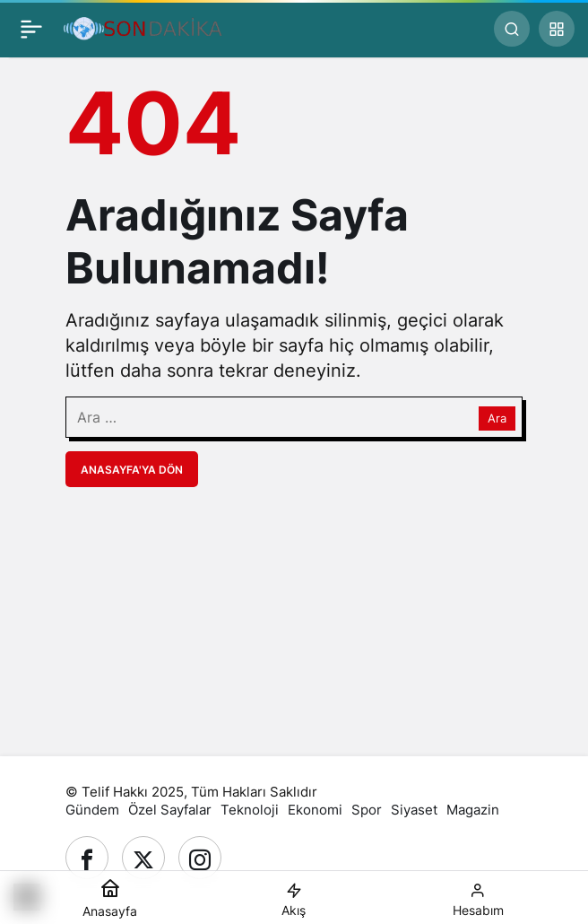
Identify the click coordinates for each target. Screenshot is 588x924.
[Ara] (512, 29)
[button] (557, 29)
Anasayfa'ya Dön (132, 470)
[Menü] (31, 29)
